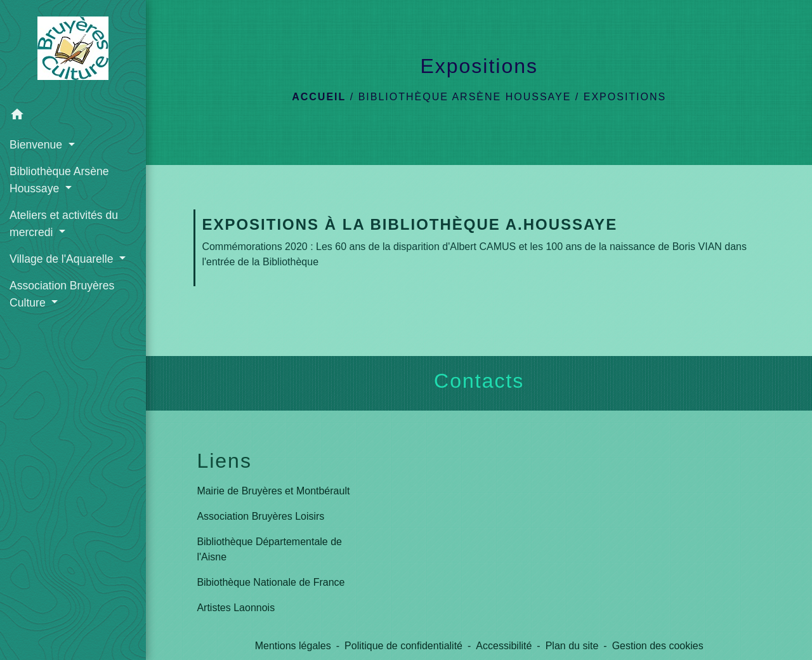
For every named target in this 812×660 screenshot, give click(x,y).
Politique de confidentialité (403, 646)
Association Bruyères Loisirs (260, 516)
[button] (73, 116)
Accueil (319, 97)
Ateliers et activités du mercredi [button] (64, 223)
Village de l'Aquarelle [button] (63, 259)
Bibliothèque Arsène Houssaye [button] (59, 180)
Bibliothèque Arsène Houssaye (465, 97)
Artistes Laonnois (236, 608)
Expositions (625, 97)
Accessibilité (504, 646)
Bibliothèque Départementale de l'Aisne (269, 549)
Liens (224, 461)
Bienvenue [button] (37, 145)
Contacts (479, 381)
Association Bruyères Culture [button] (62, 294)
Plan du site (572, 646)
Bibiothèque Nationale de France (271, 582)
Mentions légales (293, 646)
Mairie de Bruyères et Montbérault (273, 491)
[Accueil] (73, 51)
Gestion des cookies (658, 646)
